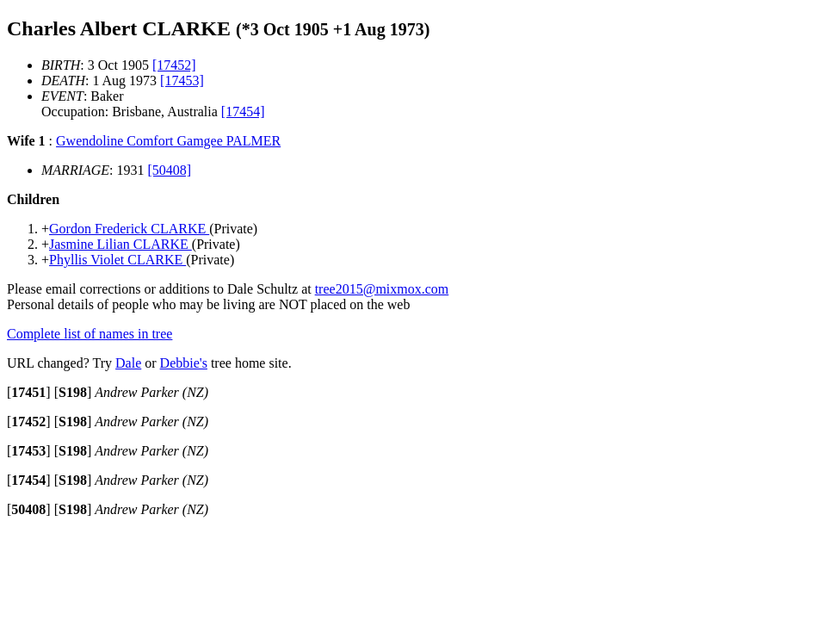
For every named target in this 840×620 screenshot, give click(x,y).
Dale (128, 363)
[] (29, 392)
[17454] (243, 112)
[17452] (174, 65)
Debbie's (184, 363)
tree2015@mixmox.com (382, 289)
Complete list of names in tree (90, 334)
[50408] (170, 170)
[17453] (182, 81)
